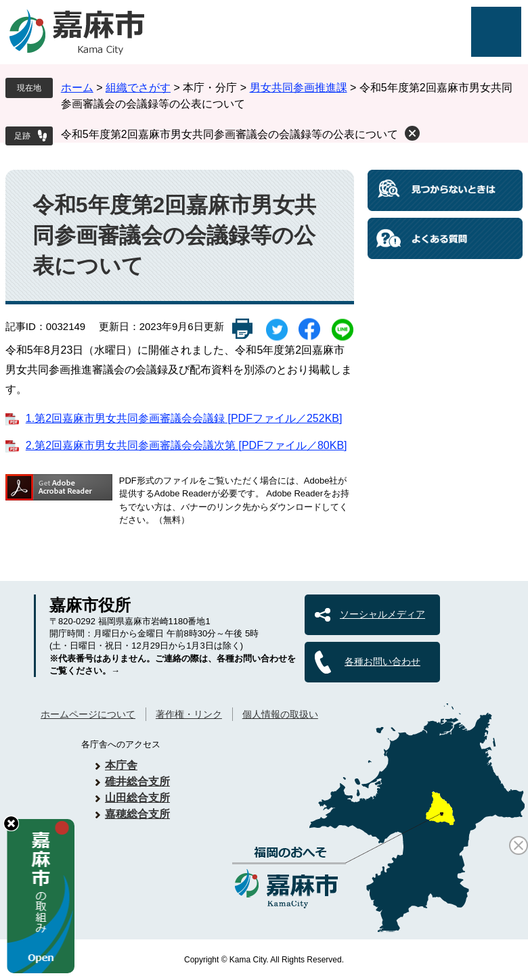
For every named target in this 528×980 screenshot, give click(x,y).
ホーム (77, 88)
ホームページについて (88, 714)
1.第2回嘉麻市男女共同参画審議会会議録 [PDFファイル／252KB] (184, 418)
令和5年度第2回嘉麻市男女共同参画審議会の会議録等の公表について (229, 134)
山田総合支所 (137, 798)
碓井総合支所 (137, 781)
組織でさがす (138, 88)
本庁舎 (121, 765)
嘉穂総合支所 (137, 814)
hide (11, 823)
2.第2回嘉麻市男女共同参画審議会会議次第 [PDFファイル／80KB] (186, 445)
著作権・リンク (189, 714)
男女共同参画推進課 (299, 88)
